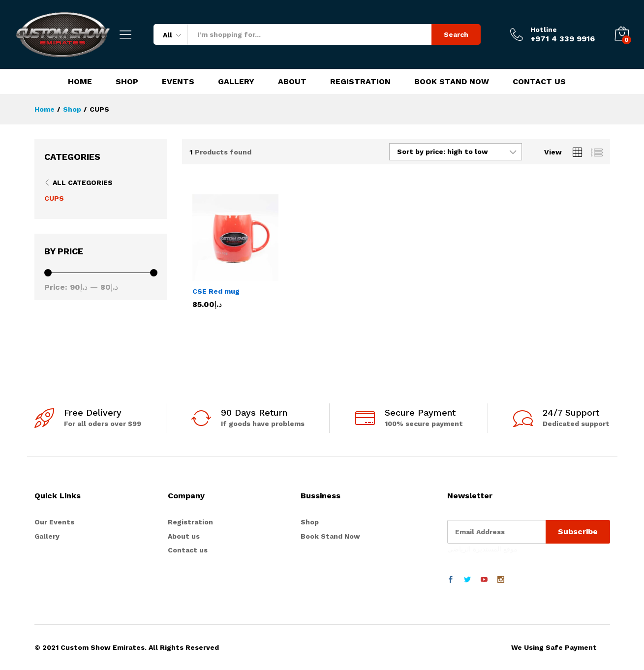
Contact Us (539, 82)
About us (184, 536)
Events (178, 82)
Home (80, 82)
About (292, 82)
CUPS (54, 198)
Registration (360, 82)
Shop (127, 82)
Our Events (54, 522)
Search (456, 34)
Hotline (544, 30)
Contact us (188, 550)
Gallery (236, 82)
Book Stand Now (452, 82)
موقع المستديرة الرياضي (482, 549)
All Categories (83, 183)
